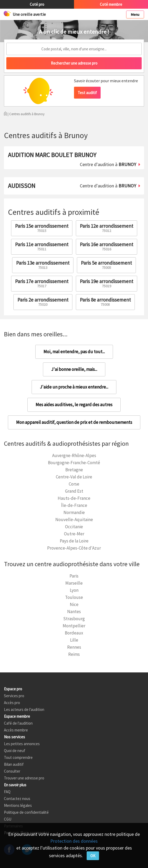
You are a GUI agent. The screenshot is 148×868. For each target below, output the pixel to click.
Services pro (14, 696)
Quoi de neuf (15, 751)
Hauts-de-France (74, 498)
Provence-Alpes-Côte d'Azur (74, 548)
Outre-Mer (74, 534)
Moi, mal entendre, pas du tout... (74, 352)
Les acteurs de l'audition (24, 709)
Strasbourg (74, 619)
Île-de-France (74, 505)
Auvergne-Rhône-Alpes (74, 455)
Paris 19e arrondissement (107, 283)
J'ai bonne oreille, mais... (74, 369)
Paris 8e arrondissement (105, 302)
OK (93, 856)
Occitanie (74, 527)
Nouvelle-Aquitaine (74, 520)
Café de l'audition (18, 723)
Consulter (12, 771)
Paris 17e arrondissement (42, 283)
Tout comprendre (18, 757)
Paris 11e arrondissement (42, 246)
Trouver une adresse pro (24, 778)
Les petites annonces (22, 744)
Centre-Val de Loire (74, 477)
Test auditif (87, 93)
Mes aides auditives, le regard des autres (74, 405)
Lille (74, 640)
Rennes (74, 647)
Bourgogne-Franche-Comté (74, 463)
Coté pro (37, 4)
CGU (8, 819)
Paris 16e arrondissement (107, 246)
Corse (74, 484)
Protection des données (74, 841)
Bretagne (74, 470)
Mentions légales (18, 805)
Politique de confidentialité (26, 812)
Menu (135, 14)
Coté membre (111, 4)
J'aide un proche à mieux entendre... (74, 387)
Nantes (74, 612)
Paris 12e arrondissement (107, 228)
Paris (74, 576)
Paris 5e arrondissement (106, 265)
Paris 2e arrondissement (43, 302)
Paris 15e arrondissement (42, 228)
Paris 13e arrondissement (43, 265)
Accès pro (12, 703)
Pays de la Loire (74, 541)
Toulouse (74, 597)
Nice (74, 604)
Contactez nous (17, 799)
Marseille (74, 583)
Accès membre (16, 730)
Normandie (74, 512)
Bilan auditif (14, 764)
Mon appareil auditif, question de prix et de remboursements (74, 422)
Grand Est (74, 491)
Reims (74, 654)
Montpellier (74, 626)
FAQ (7, 792)
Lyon (74, 590)
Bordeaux (74, 633)
